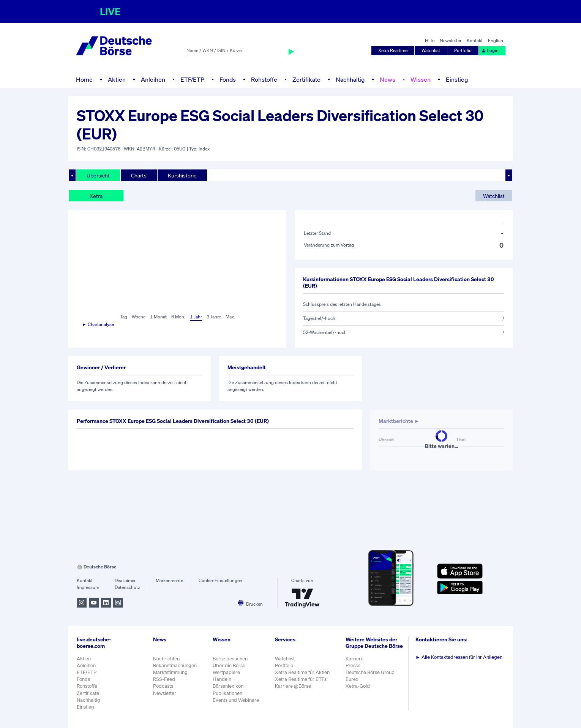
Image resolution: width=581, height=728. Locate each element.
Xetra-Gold (358, 686)
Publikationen (227, 693)
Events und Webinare (236, 700)
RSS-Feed (164, 679)
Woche (139, 317)
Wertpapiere (226, 672)
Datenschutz (127, 587)
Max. (230, 317)
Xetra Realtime (393, 50)
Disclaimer (125, 580)
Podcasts (163, 686)
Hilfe (430, 40)
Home (84, 79)
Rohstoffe (264, 79)
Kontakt (475, 40)
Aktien (117, 79)
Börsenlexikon (228, 686)
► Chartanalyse (98, 324)
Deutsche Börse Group (370, 672)
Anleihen (153, 79)
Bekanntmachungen (175, 665)
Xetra (96, 196)
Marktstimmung (170, 672)
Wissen (421, 79)
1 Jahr (196, 317)
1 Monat (158, 317)
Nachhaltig (350, 79)
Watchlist (431, 50)
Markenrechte (169, 580)
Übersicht (98, 175)
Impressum (88, 587)
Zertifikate (306, 79)
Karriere (354, 659)
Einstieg (457, 79)
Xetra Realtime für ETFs (301, 679)
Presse (353, 665)
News (388, 79)
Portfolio (463, 50)
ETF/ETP (192, 79)
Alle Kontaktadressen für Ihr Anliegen (459, 657)
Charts (139, 175)
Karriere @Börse (293, 686)
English (496, 40)
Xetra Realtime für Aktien (302, 672)
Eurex (352, 679)
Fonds (228, 79)
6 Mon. (178, 317)
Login (490, 50)
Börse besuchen (230, 659)
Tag (124, 317)
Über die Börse (229, 665)
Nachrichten (166, 659)
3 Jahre (214, 317)
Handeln (222, 679)
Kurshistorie (182, 175)
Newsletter (451, 40)
